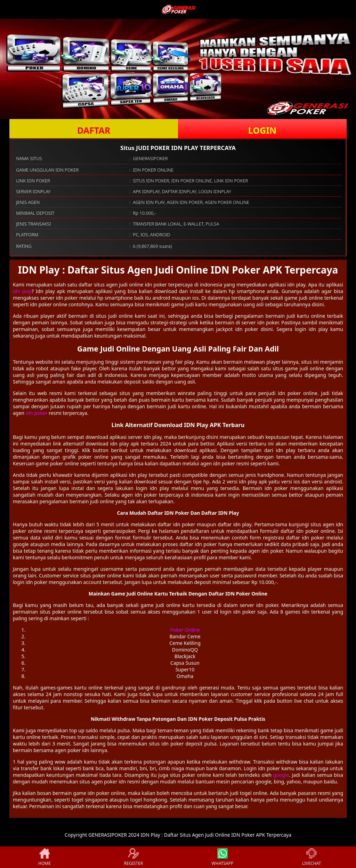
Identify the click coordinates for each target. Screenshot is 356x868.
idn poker (37, 413)
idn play (22, 291)
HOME (44, 857)
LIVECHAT (311, 857)
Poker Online (185, 630)
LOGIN (262, 130)
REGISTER (133, 857)
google (281, 775)
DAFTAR (94, 130)
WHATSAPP (222, 857)
